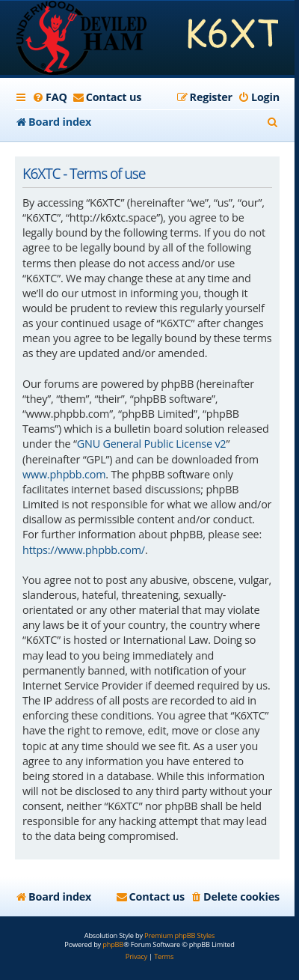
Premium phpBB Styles (179, 936)
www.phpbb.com (64, 474)
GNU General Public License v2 (152, 444)
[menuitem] (50, 97)
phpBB (113, 945)
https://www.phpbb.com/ (84, 550)
